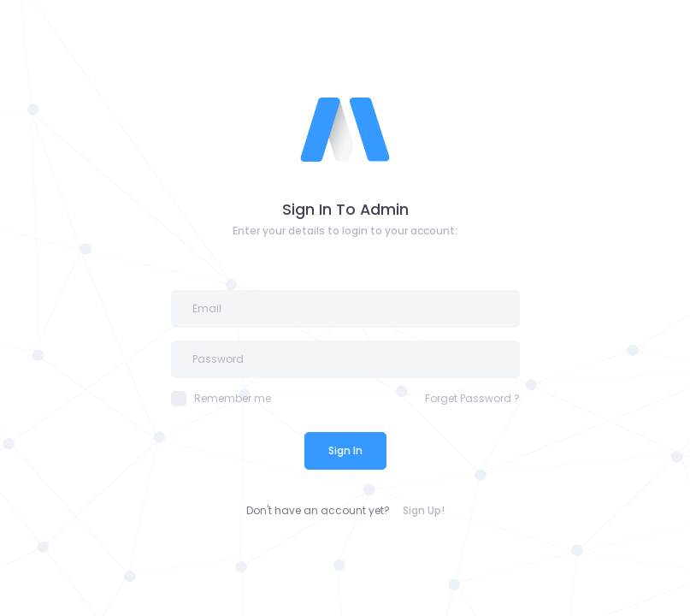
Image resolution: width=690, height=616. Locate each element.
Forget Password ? (472, 398)
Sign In (345, 450)
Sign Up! (424, 510)
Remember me (221, 399)
